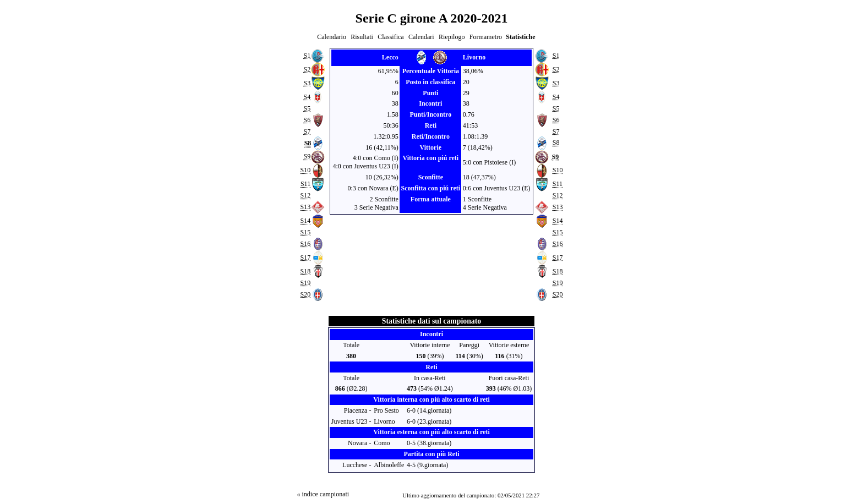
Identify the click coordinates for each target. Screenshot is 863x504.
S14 (305, 221)
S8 (556, 143)
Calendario (332, 37)
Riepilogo (452, 37)
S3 (307, 83)
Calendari (421, 37)
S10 (305, 171)
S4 (307, 97)
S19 (305, 283)
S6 (307, 120)
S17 (305, 258)
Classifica (390, 37)
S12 (305, 196)
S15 (305, 232)
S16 (305, 244)
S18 (305, 271)
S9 (307, 157)
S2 (307, 69)
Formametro (486, 37)
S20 (305, 294)
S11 (305, 184)
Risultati (362, 37)
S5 (307, 108)
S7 (307, 132)
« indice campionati (323, 494)
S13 (305, 207)
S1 (307, 56)
